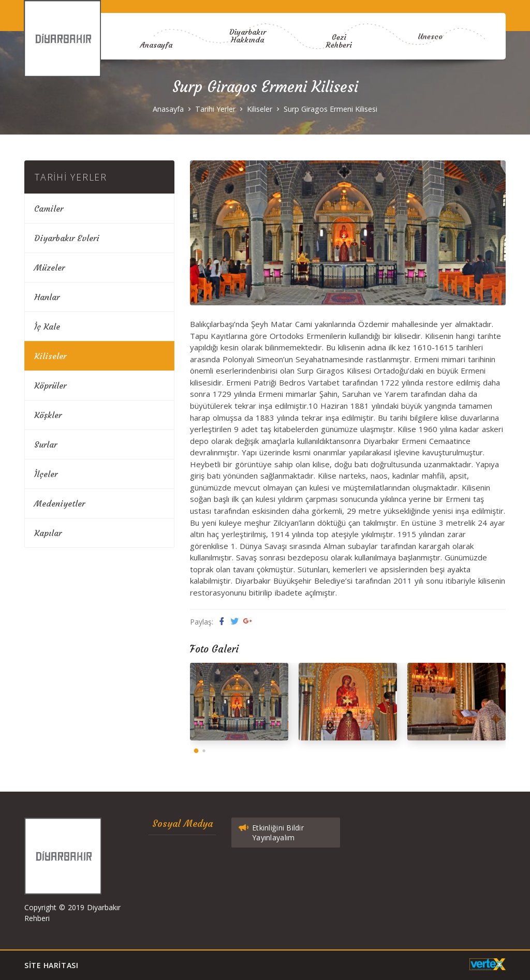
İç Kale (47, 326)
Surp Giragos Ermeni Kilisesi (330, 109)
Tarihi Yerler (215, 109)
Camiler (49, 209)
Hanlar (47, 297)
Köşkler (48, 415)
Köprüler (50, 385)
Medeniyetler (60, 503)
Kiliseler (260, 109)
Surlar (46, 444)
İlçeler (46, 474)
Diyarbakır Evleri (67, 238)
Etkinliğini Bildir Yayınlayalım (271, 831)
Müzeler (49, 268)
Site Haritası (51, 965)
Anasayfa (152, 43)
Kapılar (48, 533)
